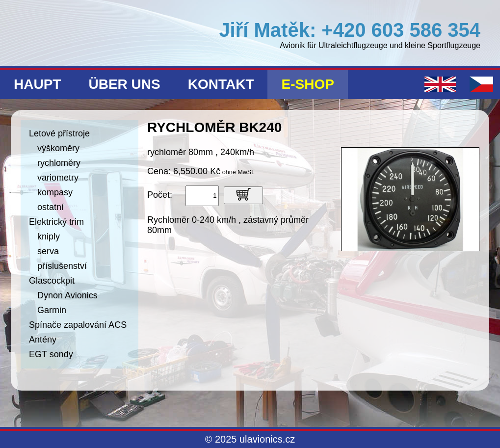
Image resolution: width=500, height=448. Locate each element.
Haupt (37, 84)
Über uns (124, 84)
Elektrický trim (56, 222)
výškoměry (58, 148)
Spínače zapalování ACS (78, 325)
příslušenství (62, 266)
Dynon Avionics (67, 295)
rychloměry (59, 163)
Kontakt (221, 84)
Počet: (160, 195)
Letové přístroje (59, 133)
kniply (49, 237)
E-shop (307, 84)
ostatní (51, 207)
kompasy (55, 192)
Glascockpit (52, 281)
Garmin (52, 310)
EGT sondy (51, 354)
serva (48, 251)
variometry (58, 178)
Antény (43, 340)
